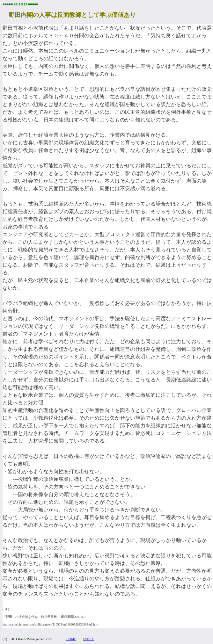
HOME (71, 639)
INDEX (88, 639)
